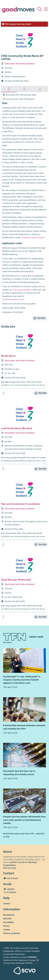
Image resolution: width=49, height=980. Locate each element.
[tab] (9, 89)
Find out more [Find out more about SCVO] (10, 868)
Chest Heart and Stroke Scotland (19, 64)
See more (7, 642)
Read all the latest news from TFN (18, 834)
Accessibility (8, 922)
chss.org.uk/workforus (22, 290)
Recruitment (9, 915)
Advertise (7, 919)
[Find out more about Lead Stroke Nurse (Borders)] (3, 469)
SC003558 (32, 957)
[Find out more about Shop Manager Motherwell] (3, 617)
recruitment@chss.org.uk (13, 299)
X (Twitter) (11, 892)
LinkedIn (11, 889)
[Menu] (46, 9)
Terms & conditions (12, 933)
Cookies (7, 930)
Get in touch (12, 878)
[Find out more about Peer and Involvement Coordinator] (3, 544)
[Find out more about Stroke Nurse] (3, 393)
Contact (7, 904)
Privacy (6, 926)
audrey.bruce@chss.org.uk (33, 238)
